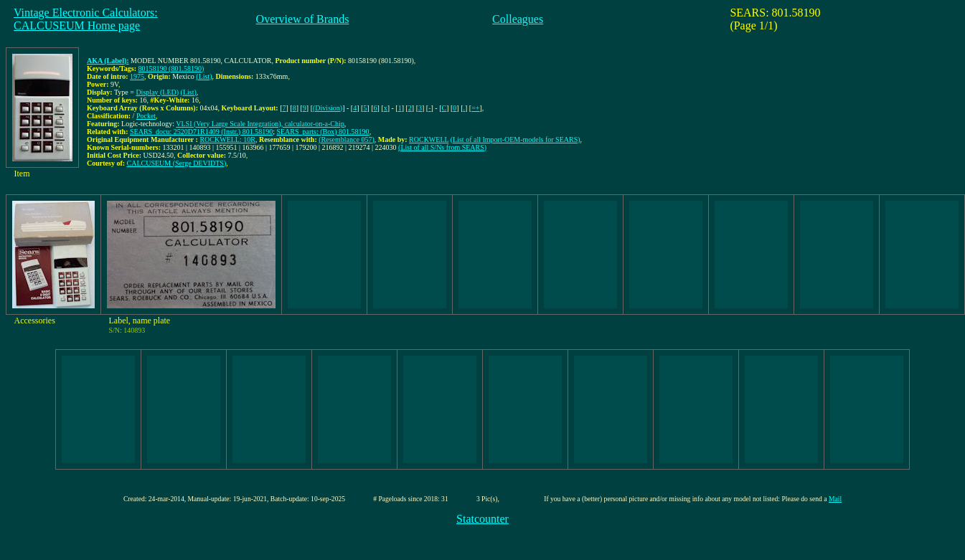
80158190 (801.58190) (171, 68)
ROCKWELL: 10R (227, 139)
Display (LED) (157, 92)
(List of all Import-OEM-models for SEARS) (516, 139)
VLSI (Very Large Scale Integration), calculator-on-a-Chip (260, 124)
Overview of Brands (303, 19)
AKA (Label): (108, 61)
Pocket (146, 116)
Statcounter (482, 519)
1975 (137, 76)
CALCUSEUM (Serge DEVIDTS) (177, 163)
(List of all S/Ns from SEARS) (442, 147)
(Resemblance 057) (346, 139)
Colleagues (518, 19)
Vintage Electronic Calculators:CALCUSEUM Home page (86, 19)
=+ (475, 108)
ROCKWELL (429, 139)
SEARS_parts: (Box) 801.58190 (323, 132)
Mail (835, 499)
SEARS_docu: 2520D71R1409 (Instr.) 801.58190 (201, 132)
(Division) (328, 108)
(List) (204, 76)
